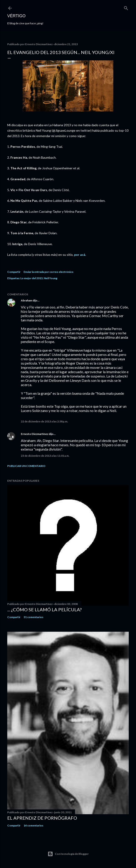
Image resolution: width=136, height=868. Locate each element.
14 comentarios (33, 825)
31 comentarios (33, 617)
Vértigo (16, 16)
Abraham (27, 300)
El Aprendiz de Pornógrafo (42, 818)
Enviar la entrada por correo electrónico (49, 272)
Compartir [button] (14, 272)
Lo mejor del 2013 (32, 278)
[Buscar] (126, 7)
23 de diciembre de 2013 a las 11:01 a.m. (45, 456)
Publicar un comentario (26, 466)
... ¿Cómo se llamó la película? (44, 609)
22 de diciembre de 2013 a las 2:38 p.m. (44, 421)
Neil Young (51, 278)
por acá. (80, 255)
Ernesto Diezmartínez (35, 434)
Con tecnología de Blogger (68, 854)
